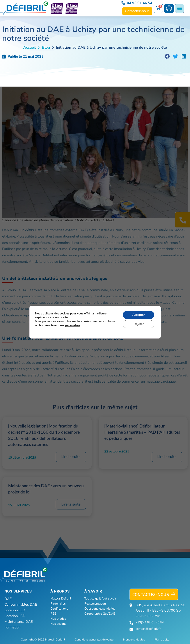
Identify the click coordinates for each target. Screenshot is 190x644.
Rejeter (138, 324)
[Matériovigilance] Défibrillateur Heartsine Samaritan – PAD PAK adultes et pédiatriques (142, 432)
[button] (167, 57)
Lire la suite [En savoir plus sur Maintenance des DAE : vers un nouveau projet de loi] (71, 504)
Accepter (139, 315)
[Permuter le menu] (180, 8)
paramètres (73, 325)
